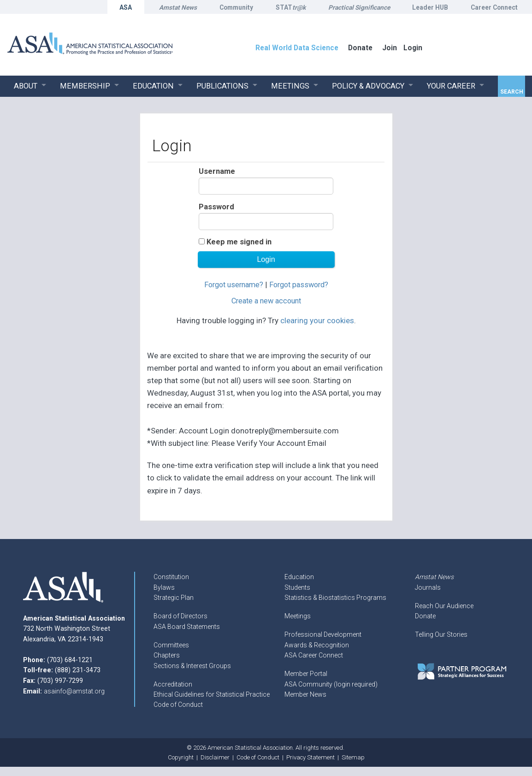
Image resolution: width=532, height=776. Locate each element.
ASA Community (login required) (331, 684)
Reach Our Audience (444, 606)
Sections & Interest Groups (192, 666)
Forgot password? (299, 285)
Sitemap (353, 757)
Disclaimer (215, 757)
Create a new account (266, 301)
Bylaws (164, 587)
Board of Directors (180, 616)
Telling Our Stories (441, 634)
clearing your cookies (317, 320)
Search (512, 92)
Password (216, 207)
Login (413, 48)
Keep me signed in (239, 242)
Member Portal (306, 674)
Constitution (171, 577)
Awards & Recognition (317, 645)
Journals (428, 587)
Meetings (298, 616)
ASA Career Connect (314, 655)
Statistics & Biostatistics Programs (335, 598)
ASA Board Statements (187, 627)
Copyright (181, 757)
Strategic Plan (174, 598)
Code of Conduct (178, 705)
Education (299, 577)
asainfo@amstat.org (74, 691)
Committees (171, 645)
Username (217, 171)
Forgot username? (234, 285)
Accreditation (173, 684)
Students (297, 587)
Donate (425, 616)
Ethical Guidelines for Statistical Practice (212, 694)
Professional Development (323, 634)
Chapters (167, 655)
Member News (305, 694)
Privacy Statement (310, 757)
